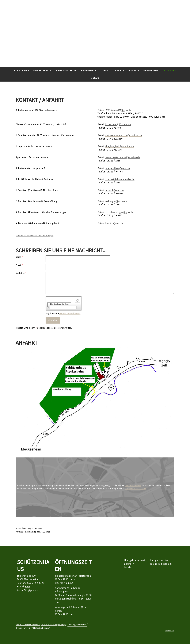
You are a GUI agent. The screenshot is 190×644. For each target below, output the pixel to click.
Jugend (106, 71)
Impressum (22, 625)
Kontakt (170, 71)
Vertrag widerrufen (77, 625)
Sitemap (62, 625)
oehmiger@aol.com (116, 201)
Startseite (21, 71)
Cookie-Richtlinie (133, 486)
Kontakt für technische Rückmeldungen (35, 236)
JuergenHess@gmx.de (118, 168)
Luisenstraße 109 (26, 576)
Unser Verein (42, 71)
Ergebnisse (89, 71)
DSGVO (95, 78)
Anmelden (169, 631)
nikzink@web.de (115, 190)
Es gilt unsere (63, 314)
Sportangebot (66, 71)
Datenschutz (34, 625)
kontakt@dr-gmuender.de (120, 179)
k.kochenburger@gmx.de (119, 212)
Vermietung (152, 71)
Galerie (134, 71)
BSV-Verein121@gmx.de (118, 110)
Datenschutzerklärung (70, 314)
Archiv (120, 71)
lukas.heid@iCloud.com (118, 124)
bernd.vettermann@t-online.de (123, 157)
